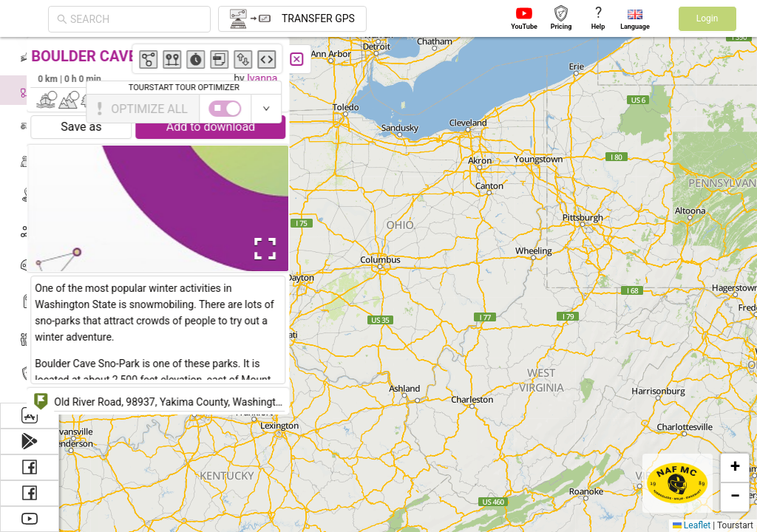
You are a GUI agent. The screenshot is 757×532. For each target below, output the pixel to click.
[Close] (329, 59)
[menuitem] (29, 55)
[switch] (693, 109)
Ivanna (295, 78)
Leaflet (692, 525)
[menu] (30, 220)
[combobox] (136, 19)
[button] (735, 468)
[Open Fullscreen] (294, 249)
